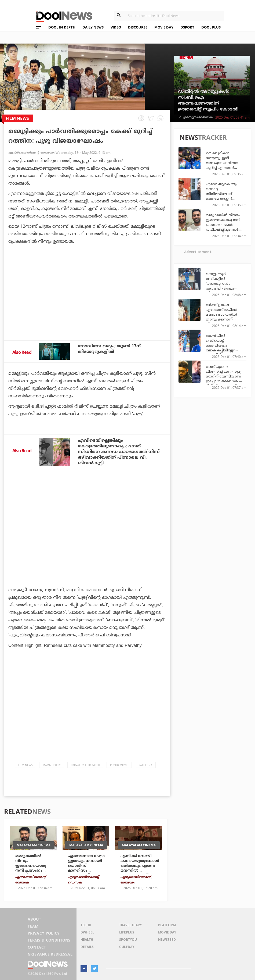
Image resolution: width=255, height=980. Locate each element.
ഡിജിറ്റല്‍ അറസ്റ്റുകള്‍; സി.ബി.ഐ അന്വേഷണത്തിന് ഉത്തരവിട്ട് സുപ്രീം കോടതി (208, 100)
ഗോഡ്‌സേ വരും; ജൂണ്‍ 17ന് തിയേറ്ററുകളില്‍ (109, 349)
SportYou (128, 940)
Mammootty (52, 765)
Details (87, 947)
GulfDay (127, 947)
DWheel (87, 932)
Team (33, 926)
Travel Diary (130, 925)
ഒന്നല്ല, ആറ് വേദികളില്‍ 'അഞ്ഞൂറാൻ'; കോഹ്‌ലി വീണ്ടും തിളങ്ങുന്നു (220, 283)
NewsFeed (167, 940)
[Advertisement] (87, 312)
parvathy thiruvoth (85, 765)
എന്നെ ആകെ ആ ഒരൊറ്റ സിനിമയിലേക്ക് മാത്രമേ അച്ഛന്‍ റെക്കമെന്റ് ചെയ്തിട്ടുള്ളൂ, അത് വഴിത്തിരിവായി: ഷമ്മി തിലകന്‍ (225, 201)
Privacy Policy (44, 933)
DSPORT (187, 27)
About (34, 919)
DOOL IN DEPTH (62, 27)
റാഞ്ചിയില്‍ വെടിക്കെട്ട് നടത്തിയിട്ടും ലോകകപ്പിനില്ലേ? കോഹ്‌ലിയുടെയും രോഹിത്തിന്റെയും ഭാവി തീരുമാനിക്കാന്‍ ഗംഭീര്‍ (224, 352)
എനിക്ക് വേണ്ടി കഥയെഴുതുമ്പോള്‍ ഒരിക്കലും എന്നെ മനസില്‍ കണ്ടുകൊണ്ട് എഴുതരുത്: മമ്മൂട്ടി (140, 868)
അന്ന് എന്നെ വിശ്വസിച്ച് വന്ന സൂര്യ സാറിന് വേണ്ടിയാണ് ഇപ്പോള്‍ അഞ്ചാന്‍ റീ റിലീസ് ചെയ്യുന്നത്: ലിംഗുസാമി (224, 379)
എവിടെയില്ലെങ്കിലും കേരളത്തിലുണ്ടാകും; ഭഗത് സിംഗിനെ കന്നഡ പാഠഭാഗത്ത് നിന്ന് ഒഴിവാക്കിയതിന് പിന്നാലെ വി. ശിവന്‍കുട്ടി (119, 452)
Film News (25, 765)
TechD (86, 925)
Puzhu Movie (119, 765)
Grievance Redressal (50, 954)
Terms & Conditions (49, 940)
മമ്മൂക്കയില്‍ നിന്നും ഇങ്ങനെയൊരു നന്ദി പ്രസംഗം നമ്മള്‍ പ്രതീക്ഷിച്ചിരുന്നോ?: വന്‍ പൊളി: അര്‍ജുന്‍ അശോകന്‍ (224, 227)
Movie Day (167, 932)
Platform (167, 925)
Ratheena (145, 765)
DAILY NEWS (93, 27)
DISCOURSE (138, 27)
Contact (37, 947)
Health (87, 940)
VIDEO (116, 27)
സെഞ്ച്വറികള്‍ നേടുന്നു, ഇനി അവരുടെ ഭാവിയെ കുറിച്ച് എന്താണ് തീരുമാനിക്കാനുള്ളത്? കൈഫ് (224, 165)
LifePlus (127, 932)
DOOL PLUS (211, 27)
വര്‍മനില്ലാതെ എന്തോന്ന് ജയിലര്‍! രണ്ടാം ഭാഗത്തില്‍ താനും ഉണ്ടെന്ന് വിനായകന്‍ (222, 314)
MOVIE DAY (164, 27)
